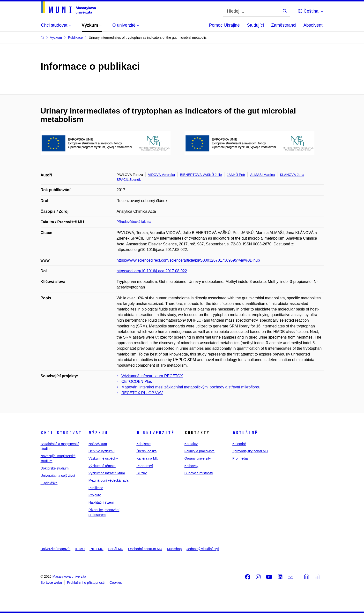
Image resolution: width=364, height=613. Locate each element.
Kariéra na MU (147, 458)
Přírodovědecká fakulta (134, 222)
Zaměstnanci (284, 25)
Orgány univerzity (197, 458)
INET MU (96, 549)
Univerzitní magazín (56, 549)
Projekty (95, 495)
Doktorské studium (55, 468)
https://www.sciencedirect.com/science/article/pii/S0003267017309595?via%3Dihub (188, 260)
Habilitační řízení (101, 502)
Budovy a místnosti (199, 473)
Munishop (175, 549)
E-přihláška (49, 483)
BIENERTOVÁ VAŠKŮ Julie (201, 175)
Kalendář (239, 444)
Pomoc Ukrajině (224, 25)
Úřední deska (146, 451)
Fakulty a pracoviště (199, 451)
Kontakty (191, 444)
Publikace (96, 488)
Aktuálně (245, 433)
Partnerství (145, 466)
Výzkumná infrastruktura (107, 473)
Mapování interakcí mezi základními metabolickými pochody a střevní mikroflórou (191, 387)
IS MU (80, 549)
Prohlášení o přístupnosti (86, 583)
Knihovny (191, 466)
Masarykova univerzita (69, 576)
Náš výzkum (98, 444)
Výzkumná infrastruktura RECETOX (152, 376)
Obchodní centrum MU (145, 549)
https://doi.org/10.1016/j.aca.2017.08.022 (152, 271)
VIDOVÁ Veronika (161, 175)
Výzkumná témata (102, 466)
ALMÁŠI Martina (262, 175)
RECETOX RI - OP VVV (142, 393)
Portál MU (116, 549)
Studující (255, 25)
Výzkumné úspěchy (103, 458)
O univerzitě (155, 433)
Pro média (240, 458)
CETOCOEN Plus (137, 382)
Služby (141, 473)
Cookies (116, 583)
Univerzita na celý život (58, 476)
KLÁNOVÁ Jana (292, 175)
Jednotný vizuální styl (203, 549)
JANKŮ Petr (236, 175)
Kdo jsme (143, 444)
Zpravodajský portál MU (250, 451)
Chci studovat (61, 433)
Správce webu (51, 583)
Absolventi (313, 25)
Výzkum (98, 433)
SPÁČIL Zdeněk (129, 180)
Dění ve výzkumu (101, 451)
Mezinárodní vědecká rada (108, 480)
